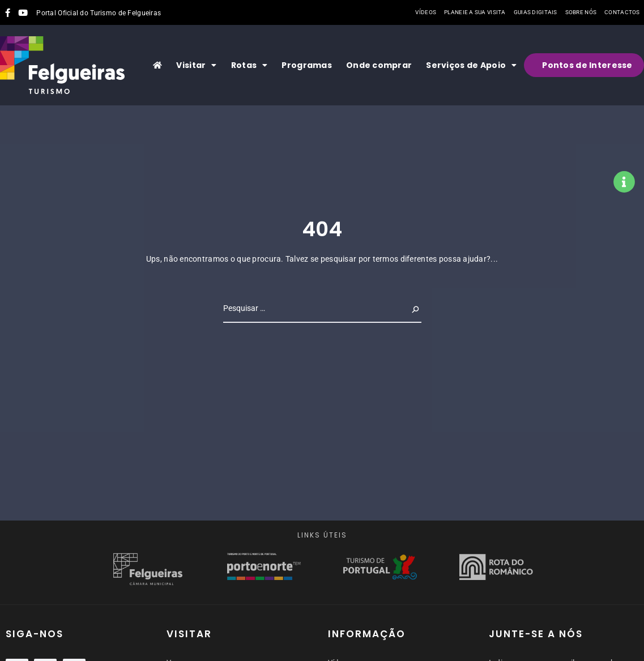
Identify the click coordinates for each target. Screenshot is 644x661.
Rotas (250, 65)
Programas (307, 65)
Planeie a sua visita (475, 12)
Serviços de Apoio (471, 65)
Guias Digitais (536, 12)
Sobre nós (581, 12)
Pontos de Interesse (587, 65)
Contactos (622, 12)
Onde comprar (379, 65)
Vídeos (426, 12)
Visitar (196, 65)
